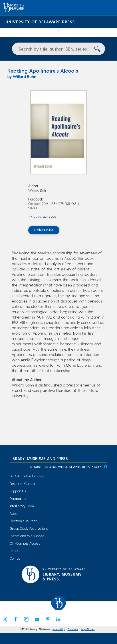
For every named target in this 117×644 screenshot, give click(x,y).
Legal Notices (88, 629)
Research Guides (22, 484)
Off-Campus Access (25, 543)
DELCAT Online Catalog (27, 476)
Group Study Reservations (29, 528)
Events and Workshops (27, 536)
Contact (16, 558)
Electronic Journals (24, 521)
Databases (18, 499)
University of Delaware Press (40, 22)
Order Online (44, 230)
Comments (73, 629)
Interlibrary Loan (22, 506)
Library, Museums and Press (39, 458)
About (14, 513)
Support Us (18, 491)
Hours (14, 551)
